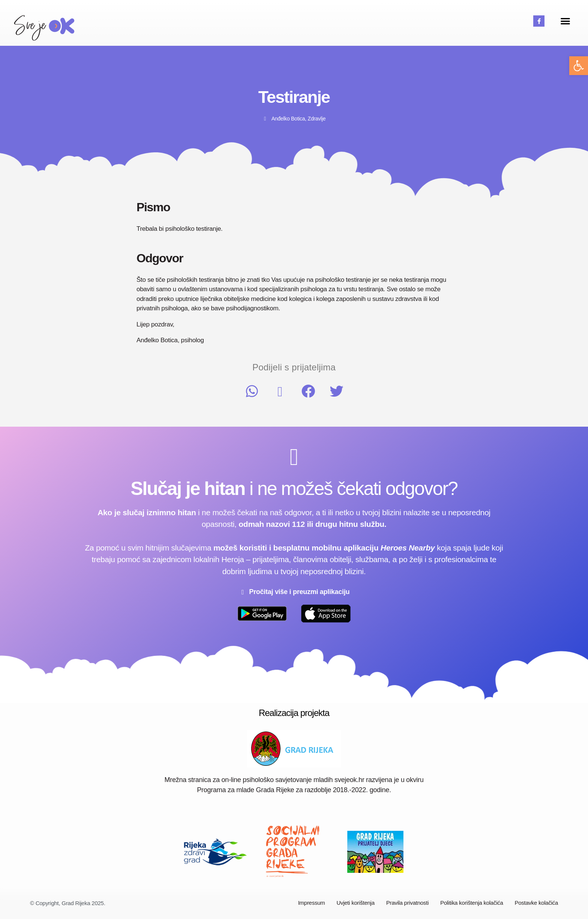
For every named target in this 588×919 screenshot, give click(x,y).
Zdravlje (317, 119)
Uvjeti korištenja (355, 903)
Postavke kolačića (536, 903)
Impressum (312, 903)
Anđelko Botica (288, 119)
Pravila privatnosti (407, 903)
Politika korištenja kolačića (472, 903)
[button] (579, 66)
